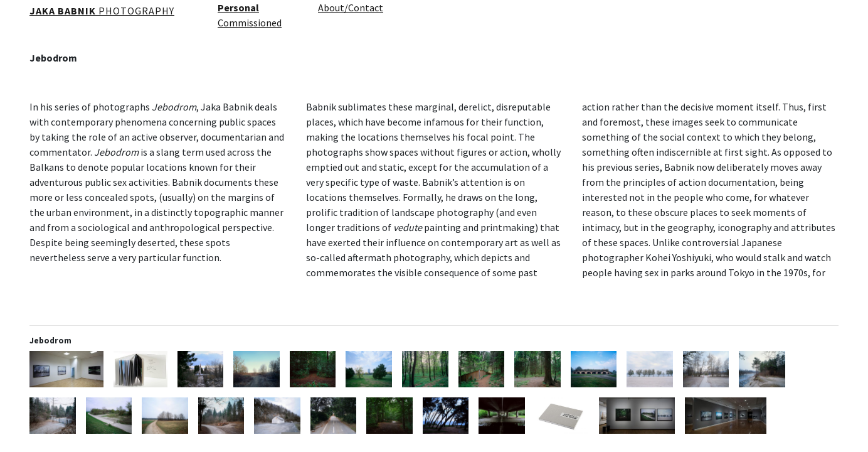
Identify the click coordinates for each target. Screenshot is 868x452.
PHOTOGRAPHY (102, 11)
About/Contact (351, 8)
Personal (238, 8)
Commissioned (250, 23)
